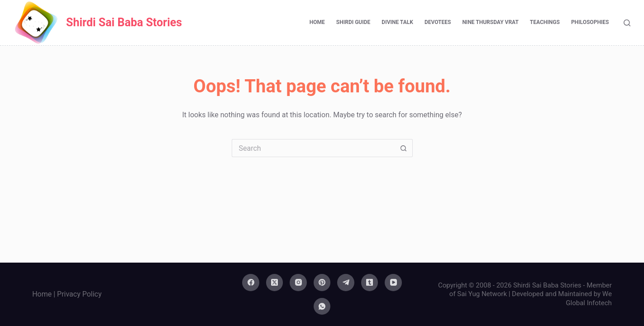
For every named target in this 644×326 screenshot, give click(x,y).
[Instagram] (298, 283)
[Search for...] (313, 148)
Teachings (545, 22)
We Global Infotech (589, 298)
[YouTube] (393, 283)
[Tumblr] (370, 283)
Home (317, 22)
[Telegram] (346, 283)
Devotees (438, 22)
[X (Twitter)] (275, 283)
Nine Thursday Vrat (490, 22)
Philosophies (590, 22)
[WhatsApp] (322, 307)
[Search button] (404, 148)
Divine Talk (397, 22)
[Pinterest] (322, 283)
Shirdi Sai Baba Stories (124, 22)
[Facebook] (251, 283)
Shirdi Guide (353, 22)
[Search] (627, 23)
